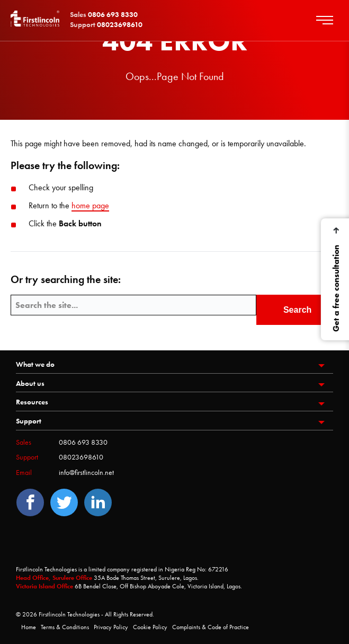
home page (90, 205)
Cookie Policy (150, 627)
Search (297, 310)
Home (29, 627)
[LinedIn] (98, 502)
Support (29, 421)
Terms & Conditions (65, 627)
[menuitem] (174, 366)
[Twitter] (64, 502)
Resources (32, 402)
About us (30, 383)
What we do (35, 364)
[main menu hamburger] (329, 21)
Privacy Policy (111, 627)
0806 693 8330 (83, 442)
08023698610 (81, 457)
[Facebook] (30, 502)
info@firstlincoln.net (86, 472)
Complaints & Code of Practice (211, 627)
